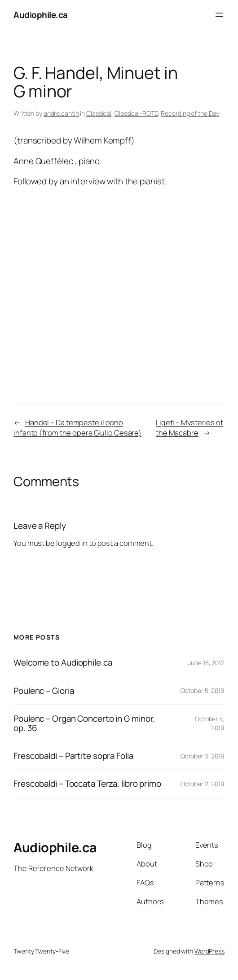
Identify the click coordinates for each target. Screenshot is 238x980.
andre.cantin (61, 113)
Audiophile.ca (41, 15)
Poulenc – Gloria (44, 691)
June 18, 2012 (206, 663)
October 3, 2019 (203, 756)
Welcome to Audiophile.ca (63, 663)
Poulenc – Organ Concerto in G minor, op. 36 (84, 723)
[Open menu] (219, 15)
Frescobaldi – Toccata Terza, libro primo (87, 784)
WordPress (209, 951)
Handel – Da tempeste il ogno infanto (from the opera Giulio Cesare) (77, 428)
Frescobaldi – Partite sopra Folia (73, 756)
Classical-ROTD (136, 113)
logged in (72, 543)
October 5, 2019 (203, 690)
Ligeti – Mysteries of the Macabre (190, 428)
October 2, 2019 (203, 784)
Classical (99, 113)
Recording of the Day (190, 113)
